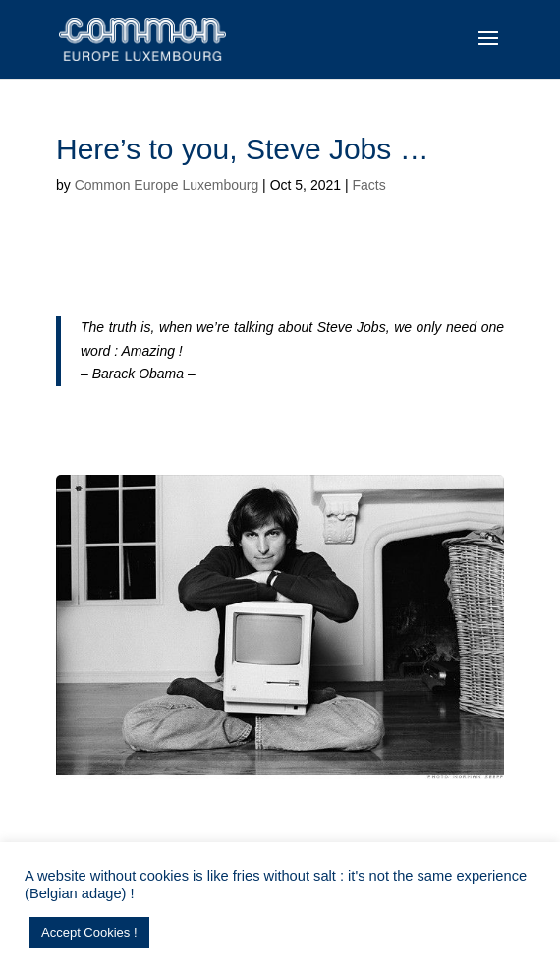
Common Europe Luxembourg (167, 185)
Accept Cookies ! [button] (89, 932)
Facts (368, 185)
